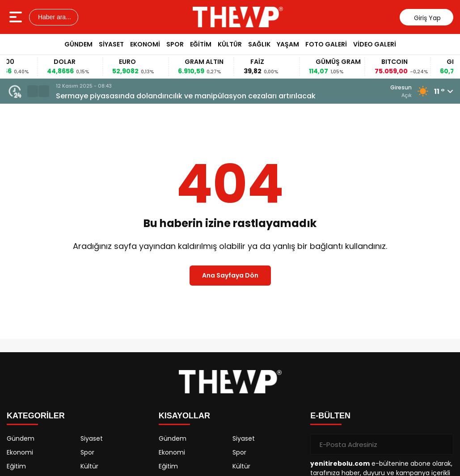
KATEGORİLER (36, 416)
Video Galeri (375, 44)
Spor (175, 44)
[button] (33, 91)
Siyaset (111, 44)
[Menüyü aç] (17, 17)
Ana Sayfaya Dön (230, 275)
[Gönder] (443, 444)
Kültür (230, 44)
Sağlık (259, 44)
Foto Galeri (326, 44)
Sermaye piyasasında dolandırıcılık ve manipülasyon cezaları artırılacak (186, 96)
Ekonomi (145, 44)
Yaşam (288, 44)
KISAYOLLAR (184, 416)
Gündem (78, 44)
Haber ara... (54, 17)
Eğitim (201, 44)
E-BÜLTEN (330, 416)
